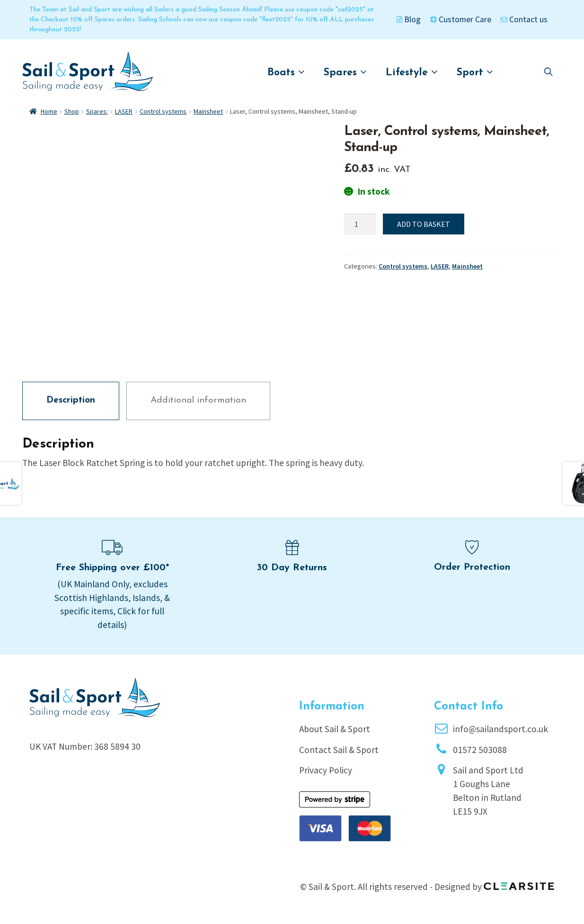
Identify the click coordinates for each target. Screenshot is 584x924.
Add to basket (424, 224)
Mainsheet (208, 111)
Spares (345, 72)
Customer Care (461, 19)
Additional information (198, 400)
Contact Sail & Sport (339, 750)
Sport (475, 72)
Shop (72, 111)
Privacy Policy (326, 770)
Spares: (97, 111)
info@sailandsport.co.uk (500, 729)
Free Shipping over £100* (112, 568)
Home (49, 111)
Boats (286, 72)
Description (71, 400)
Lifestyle (412, 72)
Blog (409, 19)
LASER (124, 111)
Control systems (163, 111)
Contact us (524, 19)
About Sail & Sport (335, 729)
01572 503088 (480, 750)
